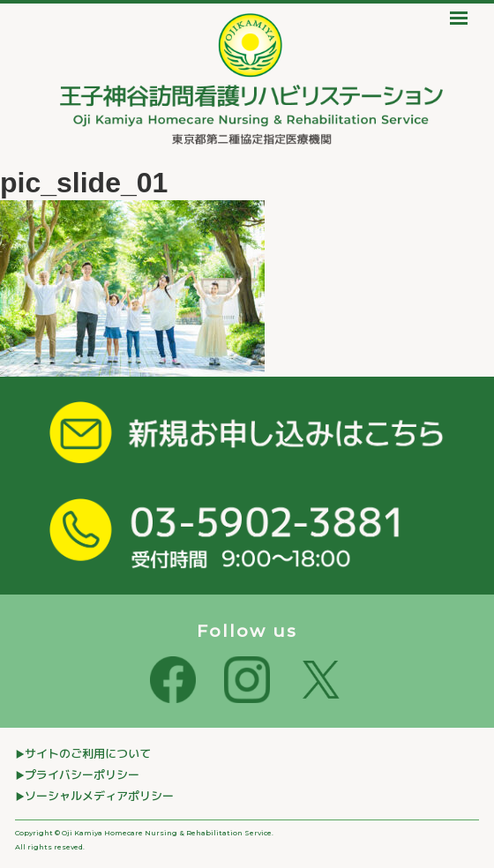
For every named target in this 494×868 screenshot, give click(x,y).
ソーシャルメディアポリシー (99, 796)
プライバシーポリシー (82, 774)
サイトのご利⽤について (88, 753)
